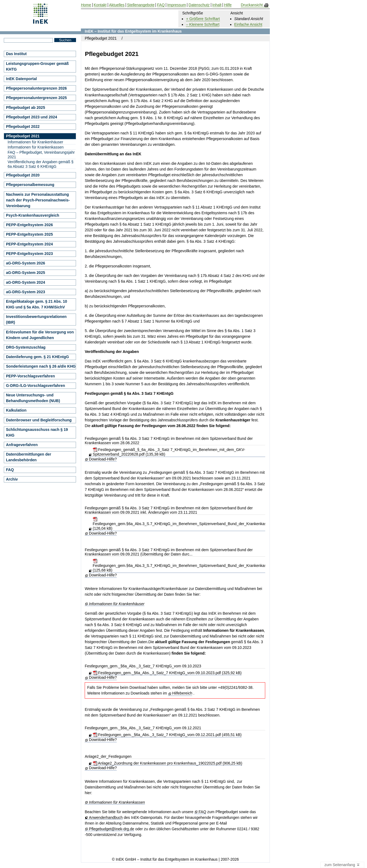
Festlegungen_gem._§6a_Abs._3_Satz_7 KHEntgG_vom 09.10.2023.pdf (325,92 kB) (167, 673)
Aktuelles (117, 5)
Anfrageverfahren (22, 445)
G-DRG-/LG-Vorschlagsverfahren (36, 386)
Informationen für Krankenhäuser (117, 604)
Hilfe (228, 5)
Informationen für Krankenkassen (117, 802)
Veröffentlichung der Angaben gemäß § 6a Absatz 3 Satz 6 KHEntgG (41, 164)
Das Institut (16, 54)
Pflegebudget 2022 (23, 127)
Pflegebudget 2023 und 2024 (31, 117)
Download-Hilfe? (103, 459)
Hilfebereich (182, 693)
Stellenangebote (141, 5)
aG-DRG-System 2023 (26, 292)
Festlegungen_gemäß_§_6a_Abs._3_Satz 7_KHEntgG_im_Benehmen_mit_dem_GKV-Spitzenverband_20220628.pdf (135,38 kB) (169, 452)
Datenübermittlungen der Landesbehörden (29, 457)
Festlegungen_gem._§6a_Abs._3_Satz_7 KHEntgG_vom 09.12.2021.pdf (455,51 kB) (167, 735)
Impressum (177, 5)
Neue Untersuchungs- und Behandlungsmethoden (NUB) (33, 398)
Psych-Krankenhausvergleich (33, 215)
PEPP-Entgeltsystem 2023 (29, 254)
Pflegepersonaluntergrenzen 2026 (36, 88)
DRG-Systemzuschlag (26, 347)
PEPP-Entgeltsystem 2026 (29, 225)
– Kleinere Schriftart (203, 24)
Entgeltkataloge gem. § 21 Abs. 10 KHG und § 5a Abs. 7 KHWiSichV (37, 304)
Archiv (12, 479)
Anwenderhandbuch (106, 818)
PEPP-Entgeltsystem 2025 (29, 234)
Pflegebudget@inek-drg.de (112, 829)
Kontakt (100, 5)
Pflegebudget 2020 (23, 175)
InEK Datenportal (21, 79)
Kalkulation (16, 410)
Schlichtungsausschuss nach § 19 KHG (37, 432)
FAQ (203, 812)
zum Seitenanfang (342, 865)
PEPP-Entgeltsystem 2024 (29, 244)
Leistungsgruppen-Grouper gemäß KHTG (37, 66)
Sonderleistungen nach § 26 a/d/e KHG (41, 366)
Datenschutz (199, 5)
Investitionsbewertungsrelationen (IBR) (36, 319)
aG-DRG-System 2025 (26, 273)
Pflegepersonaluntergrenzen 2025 (36, 98)
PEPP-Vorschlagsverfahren (30, 376)
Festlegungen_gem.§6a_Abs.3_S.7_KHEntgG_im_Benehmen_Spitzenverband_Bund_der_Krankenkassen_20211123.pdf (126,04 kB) (195, 524)
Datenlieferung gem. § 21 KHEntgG (37, 357)
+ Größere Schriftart (203, 19)
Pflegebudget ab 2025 (26, 108)
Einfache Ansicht (248, 24)
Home (86, 5)
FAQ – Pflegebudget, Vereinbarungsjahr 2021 (41, 155)
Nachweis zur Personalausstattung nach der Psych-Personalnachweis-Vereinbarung (38, 200)
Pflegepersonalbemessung (30, 185)
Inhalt (217, 5)
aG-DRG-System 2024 (26, 282)
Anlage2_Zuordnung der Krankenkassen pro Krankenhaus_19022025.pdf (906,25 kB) (168, 763)
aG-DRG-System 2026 (26, 263)
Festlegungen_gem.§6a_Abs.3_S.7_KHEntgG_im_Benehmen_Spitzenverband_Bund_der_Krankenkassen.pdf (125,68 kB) (186, 566)
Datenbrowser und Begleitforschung (39, 420)
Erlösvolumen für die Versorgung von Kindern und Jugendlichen (40, 335)
